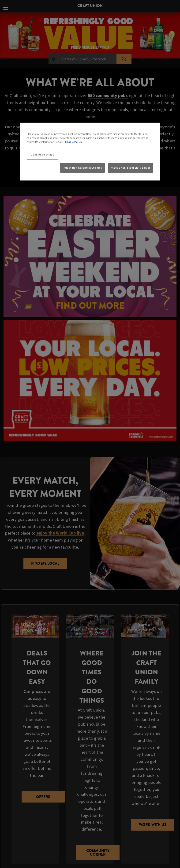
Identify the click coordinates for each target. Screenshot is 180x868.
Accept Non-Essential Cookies (131, 168)
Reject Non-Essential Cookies (82, 168)
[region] (90, 152)
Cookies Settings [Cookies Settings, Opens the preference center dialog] (42, 155)
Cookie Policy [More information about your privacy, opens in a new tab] (73, 142)
